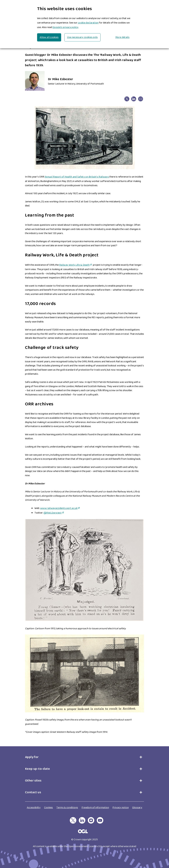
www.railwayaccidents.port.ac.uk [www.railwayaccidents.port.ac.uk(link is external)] (60, 508)
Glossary (137, 808)
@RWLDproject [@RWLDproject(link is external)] (54, 513)
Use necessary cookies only (82, 37)
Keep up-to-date (37, 769)
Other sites (33, 781)
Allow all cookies (49, 37)
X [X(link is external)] (124, 98)
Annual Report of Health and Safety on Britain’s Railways (77, 177)
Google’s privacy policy (65, 27)
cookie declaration (88, 23)
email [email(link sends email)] (140, 98)
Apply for (33, 757)
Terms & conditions (67, 808)
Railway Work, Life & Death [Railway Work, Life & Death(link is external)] (76, 265)
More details (122, 37)
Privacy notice (120, 808)
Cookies (49, 808)
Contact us (33, 792)
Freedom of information (95, 808)
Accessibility (34, 808)
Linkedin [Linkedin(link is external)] (134, 98)
